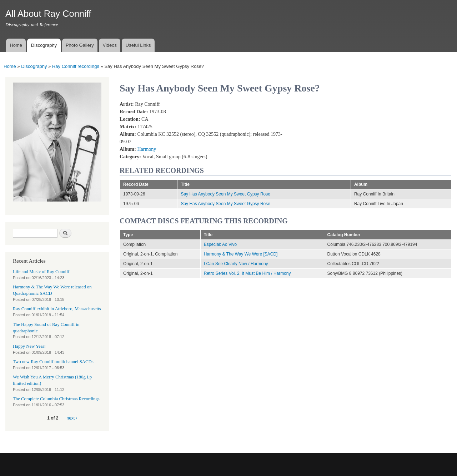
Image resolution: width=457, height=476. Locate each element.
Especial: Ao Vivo (220, 244)
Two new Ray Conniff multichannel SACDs (53, 362)
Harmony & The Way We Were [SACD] (241, 254)
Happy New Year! (29, 346)
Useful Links (138, 45)
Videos (110, 45)
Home (16, 45)
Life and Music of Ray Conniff (41, 272)
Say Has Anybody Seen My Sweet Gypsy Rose (225, 194)
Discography (44, 45)
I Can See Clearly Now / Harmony (236, 264)
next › (72, 418)
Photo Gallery (80, 45)
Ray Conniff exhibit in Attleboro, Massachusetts (57, 309)
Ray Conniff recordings (76, 66)
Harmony (147, 149)
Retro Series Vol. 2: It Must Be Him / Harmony (247, 273)
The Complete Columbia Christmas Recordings (56, 399)
